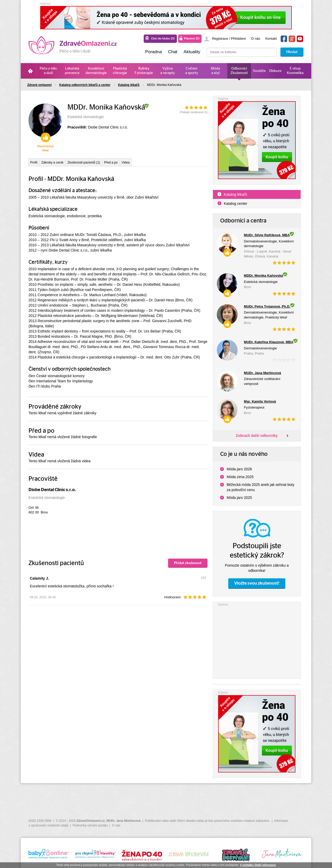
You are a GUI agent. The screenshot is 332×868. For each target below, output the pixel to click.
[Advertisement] (257, 640)
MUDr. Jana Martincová (123, 821)
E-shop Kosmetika (295, 71)
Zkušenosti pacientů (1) (99, 164)
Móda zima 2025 (240, 477)
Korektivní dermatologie (96, 71)
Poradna (154, 52)
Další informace (265, 865)
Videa (153, 164)
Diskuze (275, 71)
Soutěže (259, 71)
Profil (36, 164)
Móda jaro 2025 (239, 498)
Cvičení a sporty (192, 71)
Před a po (133, 164)
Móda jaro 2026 (239, 469)
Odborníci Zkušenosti (239, 71)
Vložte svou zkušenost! (257, 583)
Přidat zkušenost (188, 566)
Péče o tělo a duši (48, 71)
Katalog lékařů (236, 194)
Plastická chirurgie (120, 71)
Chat (173, 52)
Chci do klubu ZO (163, 38)
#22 (204, 580)
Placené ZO (192, 38)
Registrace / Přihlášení (229, 39)
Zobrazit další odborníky (257, 436)
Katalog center (236, 204)
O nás (256, 39)
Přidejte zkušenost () (194, 112)
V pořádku (247, 865)
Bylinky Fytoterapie (144, 71)
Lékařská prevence (72, 71)
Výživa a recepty (168, 71)
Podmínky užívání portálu (90, 825)
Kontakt (271, 39)
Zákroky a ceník (60, 164)
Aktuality (192, 52)
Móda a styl (215, 71)
